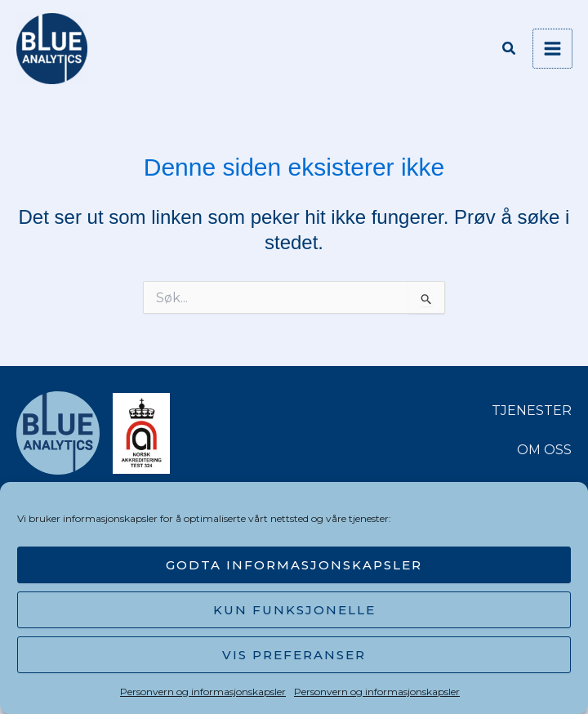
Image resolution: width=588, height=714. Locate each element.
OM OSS (544, 450)
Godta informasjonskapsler (294, 565)
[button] (510, 51)
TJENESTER (532, 411)
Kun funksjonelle (294, 610)
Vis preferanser (294, 655)
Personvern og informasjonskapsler (203, 692)
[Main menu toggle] (552, 49)
